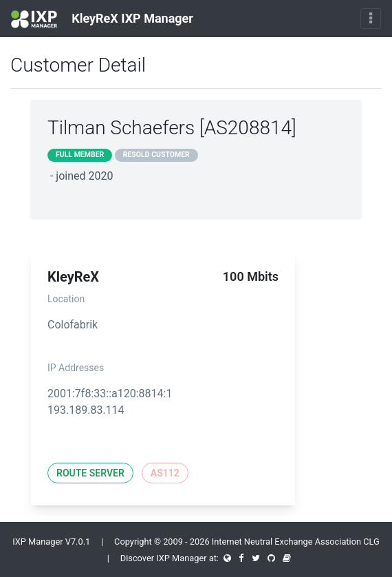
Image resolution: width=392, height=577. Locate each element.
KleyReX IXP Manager (102, 19)
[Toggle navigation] (371, 19)
